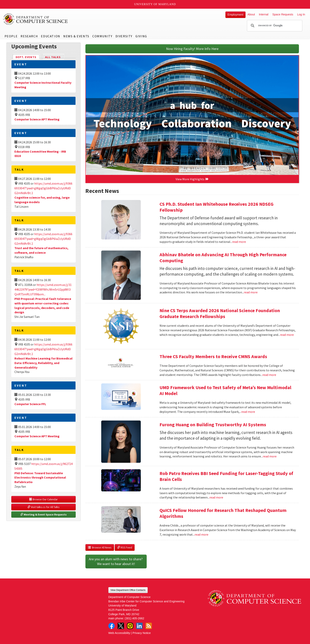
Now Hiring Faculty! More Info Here (192, 49)
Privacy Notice (142, 633)
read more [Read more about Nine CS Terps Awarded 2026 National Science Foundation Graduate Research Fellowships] (287, 335)
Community (102, 36)
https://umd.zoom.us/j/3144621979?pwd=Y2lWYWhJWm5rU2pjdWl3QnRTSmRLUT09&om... (43, 289)
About (251, 14)
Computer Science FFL (30, 404)
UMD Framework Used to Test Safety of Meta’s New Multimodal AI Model (225, 390)
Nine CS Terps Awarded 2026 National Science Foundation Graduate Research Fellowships (220, 313)
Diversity (124, 36)
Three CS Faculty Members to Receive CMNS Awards (213, 356)
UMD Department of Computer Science (36, 19)
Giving (141, 36)
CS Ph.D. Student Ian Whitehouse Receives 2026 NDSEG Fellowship (216, 207)
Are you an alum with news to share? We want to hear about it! (116, 561)
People (11, 36)
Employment (235, 15)
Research (29, 36)
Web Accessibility (119, 633)
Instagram (130, 626)
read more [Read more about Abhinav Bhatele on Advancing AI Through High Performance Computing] (251, 292)
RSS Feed (125, 547)
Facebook (112, 626)
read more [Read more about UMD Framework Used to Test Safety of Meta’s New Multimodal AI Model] (248, 412)
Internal (264, 14)
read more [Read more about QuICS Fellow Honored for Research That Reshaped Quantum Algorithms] (201, 534)
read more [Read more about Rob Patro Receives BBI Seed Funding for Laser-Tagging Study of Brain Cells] (216, 497)
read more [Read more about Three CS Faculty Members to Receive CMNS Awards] (269, 375)
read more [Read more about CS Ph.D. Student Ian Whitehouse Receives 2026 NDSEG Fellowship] (239, 242)
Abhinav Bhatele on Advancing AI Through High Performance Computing (223, 258)
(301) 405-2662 (134, 618)
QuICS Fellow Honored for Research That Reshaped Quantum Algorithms (223, 513)
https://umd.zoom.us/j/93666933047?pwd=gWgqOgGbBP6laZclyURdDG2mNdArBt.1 (43, 188)
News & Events (76, 36)
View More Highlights (192, 179)
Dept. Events (28, 57)
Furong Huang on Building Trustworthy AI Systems (213, 425)
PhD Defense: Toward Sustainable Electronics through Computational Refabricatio (40, 478)
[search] (274, 26)
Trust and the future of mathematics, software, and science (41, 250)
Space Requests (283, 14)
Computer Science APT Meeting (37, 119)
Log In (301, 14)
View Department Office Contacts (128, 590)
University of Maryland (155, 4)
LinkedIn (139, 626)
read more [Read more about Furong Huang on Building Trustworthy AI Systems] (270, 456)
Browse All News (100, 547)
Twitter (121, 626)
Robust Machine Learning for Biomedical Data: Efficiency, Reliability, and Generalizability (43, 363)
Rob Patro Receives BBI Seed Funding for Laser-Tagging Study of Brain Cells (226, 476)
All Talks (53, 57)
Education (51, 36)
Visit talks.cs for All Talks (43, 507)
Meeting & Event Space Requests (43, 514)
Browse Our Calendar (43, 499)
